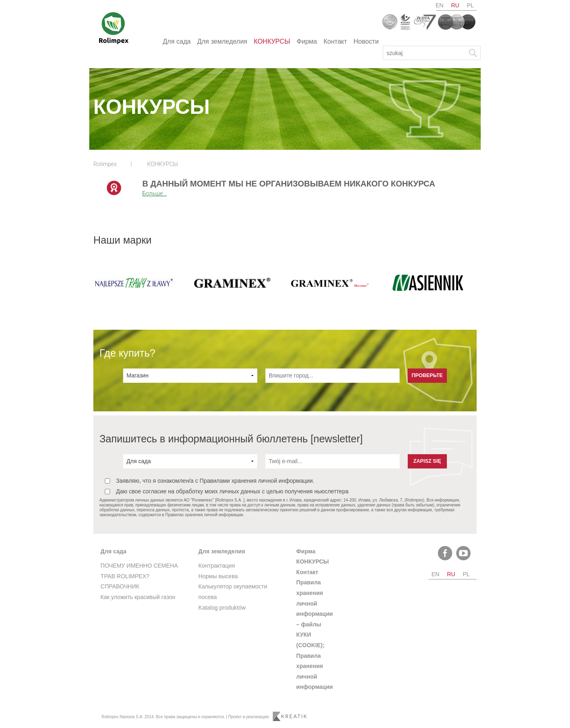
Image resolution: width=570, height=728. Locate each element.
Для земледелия (222, 41)
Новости (366, 41)
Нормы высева (218, 576)
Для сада (177, 41)
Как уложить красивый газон (138, 597)
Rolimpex (105, 164)
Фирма (307, 41)
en (439, 5)
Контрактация (217, 566)
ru (455, 5)
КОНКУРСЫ (272, 41)
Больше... (155, 193)
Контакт (335, 41)
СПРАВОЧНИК (120, 586)
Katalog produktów (222, 608)
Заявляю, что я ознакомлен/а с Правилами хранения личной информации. (210, 481)
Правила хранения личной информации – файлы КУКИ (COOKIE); (315, 614)
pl (470, 5)
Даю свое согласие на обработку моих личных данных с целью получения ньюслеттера (227, 492)
